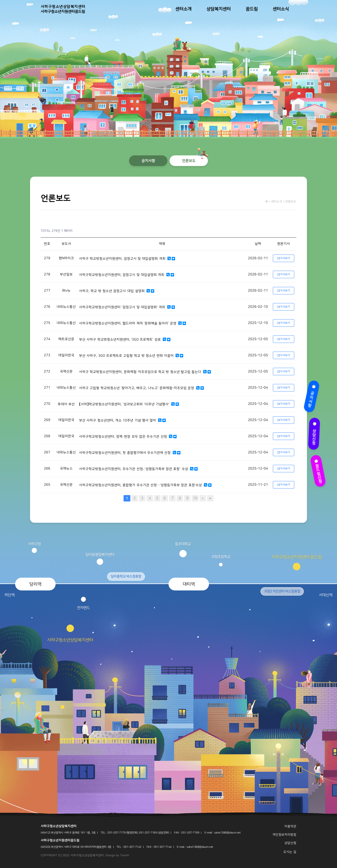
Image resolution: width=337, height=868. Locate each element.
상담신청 (316, 435)
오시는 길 (290, 852)
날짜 (258, 244)
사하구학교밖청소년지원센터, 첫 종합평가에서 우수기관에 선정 (125, 453)
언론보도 (189, 161)
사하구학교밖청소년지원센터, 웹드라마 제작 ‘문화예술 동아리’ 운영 (128, 323)
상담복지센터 (219, 9)
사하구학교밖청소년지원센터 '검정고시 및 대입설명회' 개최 (123, 307)
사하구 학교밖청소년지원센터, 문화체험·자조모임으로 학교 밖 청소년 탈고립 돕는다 (141, 372)
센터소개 (183, 9)
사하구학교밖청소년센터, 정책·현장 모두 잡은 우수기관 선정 (124, 437)
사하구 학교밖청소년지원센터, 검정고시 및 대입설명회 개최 (123, 259)
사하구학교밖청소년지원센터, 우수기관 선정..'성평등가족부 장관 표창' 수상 (134, 469)
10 (195, 498)
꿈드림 (252, 9)
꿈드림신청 (319, 471)
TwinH (125, 855)
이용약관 (290, 826)
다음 (203, 498)
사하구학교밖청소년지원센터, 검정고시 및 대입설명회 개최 (122, 275)
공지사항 (310, 396)
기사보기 (284, 258)
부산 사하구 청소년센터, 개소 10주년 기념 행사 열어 (118, 420)
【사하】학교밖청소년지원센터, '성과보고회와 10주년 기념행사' (125, 404)
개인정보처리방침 (284, 835)
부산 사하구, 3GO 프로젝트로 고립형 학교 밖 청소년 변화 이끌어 (127, 356)
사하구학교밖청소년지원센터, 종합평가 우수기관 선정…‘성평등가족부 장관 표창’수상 (141, 485)
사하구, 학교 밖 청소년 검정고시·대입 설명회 (112, 291)
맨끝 (210, 498)
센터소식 (281, 9)
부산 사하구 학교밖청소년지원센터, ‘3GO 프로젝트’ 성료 (120, 339)
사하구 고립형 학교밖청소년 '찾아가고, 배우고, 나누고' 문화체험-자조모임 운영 (137, 388)
